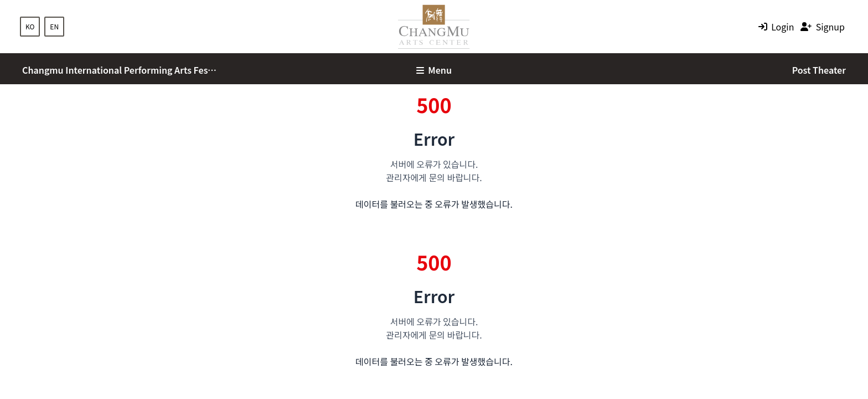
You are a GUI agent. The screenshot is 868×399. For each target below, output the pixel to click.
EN (54, 26)
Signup (830, 27)
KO (30, 26)
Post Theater (819, 70)
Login (782, 27)
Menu (434, 70)
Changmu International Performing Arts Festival (120, 70)
